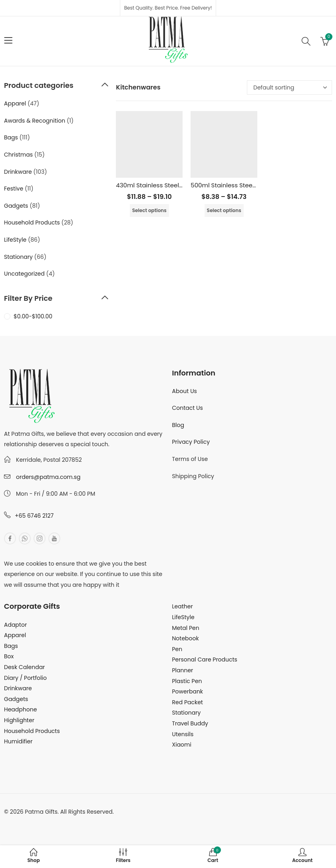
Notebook (186, 638)
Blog (178, 425)
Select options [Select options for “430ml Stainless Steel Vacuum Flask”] (149, 210)
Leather (183, 606)
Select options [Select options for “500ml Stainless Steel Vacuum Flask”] (224, 210)
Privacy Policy (191, 442)
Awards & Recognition (35, 121)
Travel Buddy (190, 723)
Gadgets (16, 206)
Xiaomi (182, 745)
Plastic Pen (187, 681)
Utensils (183, 734)
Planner (183, 670)
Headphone (20, 709)
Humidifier (18, 741)
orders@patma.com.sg (48, 477)
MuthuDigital (78, 822)
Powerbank (188, 691)
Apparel (15, 103)
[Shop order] (289, 87)
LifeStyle (15, 240)
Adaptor (15, 625)
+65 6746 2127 (34, 516)
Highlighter (19, 720)
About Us (185, 391)
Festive (14, 189)
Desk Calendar (24, 667)
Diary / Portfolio (25, 678)
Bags (11, 137)
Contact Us (188, 408)
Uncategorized (24, 274)
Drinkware (18, 172)
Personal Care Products (205, 659)
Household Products (32, 222)
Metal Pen (186, 628)
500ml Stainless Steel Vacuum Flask (244, 185)
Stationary (18, 257)
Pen (177, 649)
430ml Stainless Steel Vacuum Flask (169, 185)
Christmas (18, 155)
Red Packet (188, 702)
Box (9, 656)
